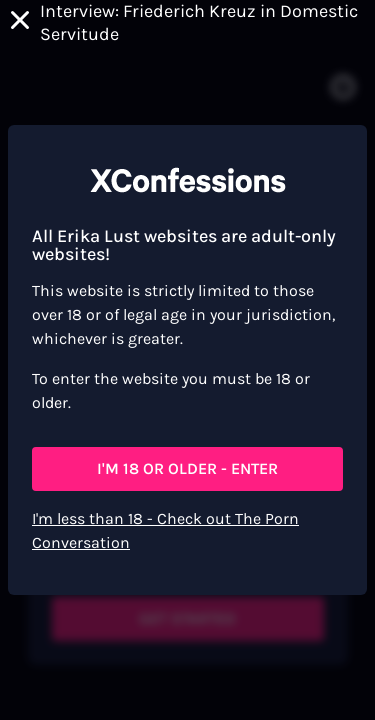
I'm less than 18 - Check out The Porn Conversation (165, 530)
